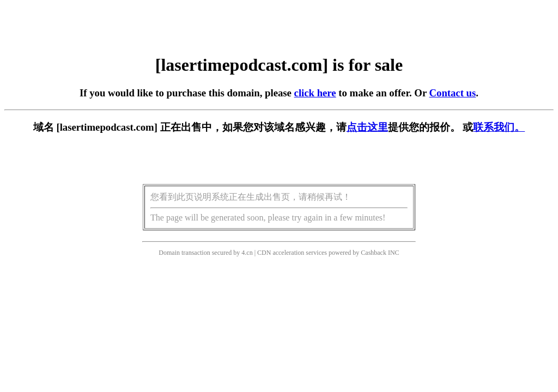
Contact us (453, 93)
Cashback (374, 253)
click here (315, 93)
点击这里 (367, 127)
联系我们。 (499, 127)
